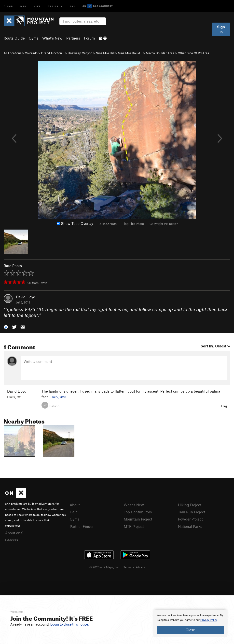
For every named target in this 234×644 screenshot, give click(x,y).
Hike (37, 6)
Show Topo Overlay (75, 223)
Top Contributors (138, 512)
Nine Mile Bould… (130, 53)
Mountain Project (138, 519)
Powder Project (190, 519)
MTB (23, 6)
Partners (73, 38)
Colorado (31, 53)
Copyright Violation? (164, 224)
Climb (8, 6)
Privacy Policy (209, 620)
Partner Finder (82, 526)
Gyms (34, 38)
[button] (6, 327)
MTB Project (134, 526)
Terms (127, 567)
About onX (14, 533)
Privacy (140, 567)
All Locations (13, 53)
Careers (12, 540)
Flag (224, 406)
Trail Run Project (192, 512)
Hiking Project (190, 505)
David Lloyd (26, 297)
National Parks (190, 526)
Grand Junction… (53, 53)
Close (190, 630)
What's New (52, 38)
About (75, 505)
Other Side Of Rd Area (193, 53)
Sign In (221, 29)
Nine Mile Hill (105, 53)
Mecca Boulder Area (160, 53)
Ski (73, 6)
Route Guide (14, 38)
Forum (89, 38)
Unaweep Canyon (80, 53)
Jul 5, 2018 (59, 397)
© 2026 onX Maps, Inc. (104, 567)
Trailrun (55, 6)
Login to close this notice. (70, 624)
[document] (190, 623)
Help (74, 512)
